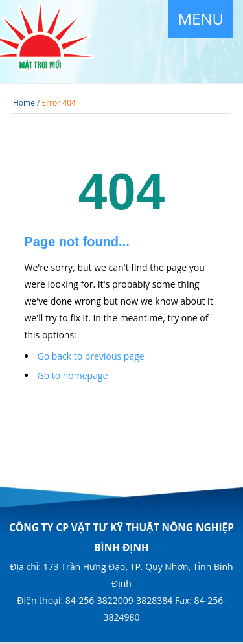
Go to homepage (73, 375)
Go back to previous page (91, 356)
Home (24, 103)
